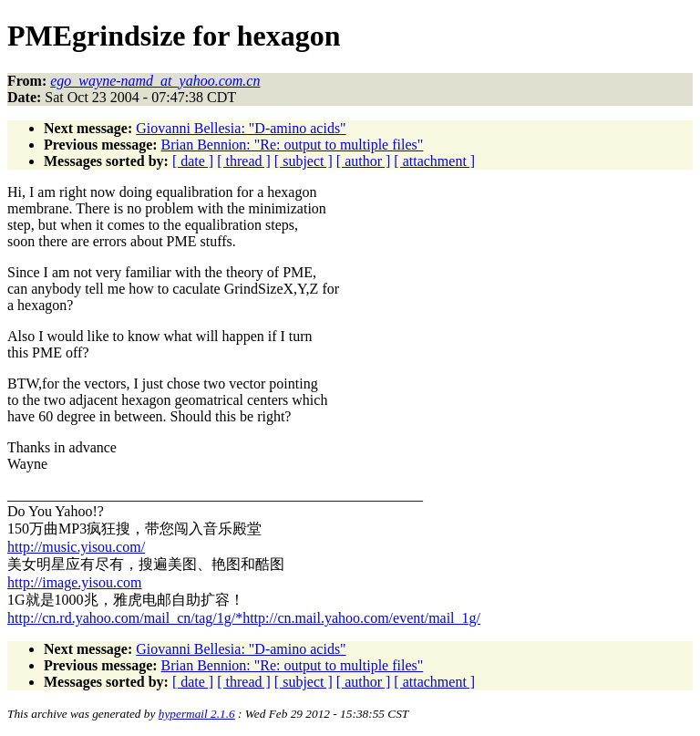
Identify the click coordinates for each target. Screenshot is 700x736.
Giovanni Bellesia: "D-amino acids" (241, 128)
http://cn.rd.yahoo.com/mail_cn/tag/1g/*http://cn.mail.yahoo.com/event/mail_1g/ (244, 618)
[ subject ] (304, 161)
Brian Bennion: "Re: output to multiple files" (293, 145)
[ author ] (364, 161)
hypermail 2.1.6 (197, 714)
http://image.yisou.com (75, 582)
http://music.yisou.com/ (76, 547)
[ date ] (193, 161)
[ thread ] (244, 161)
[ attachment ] (434, 161)
